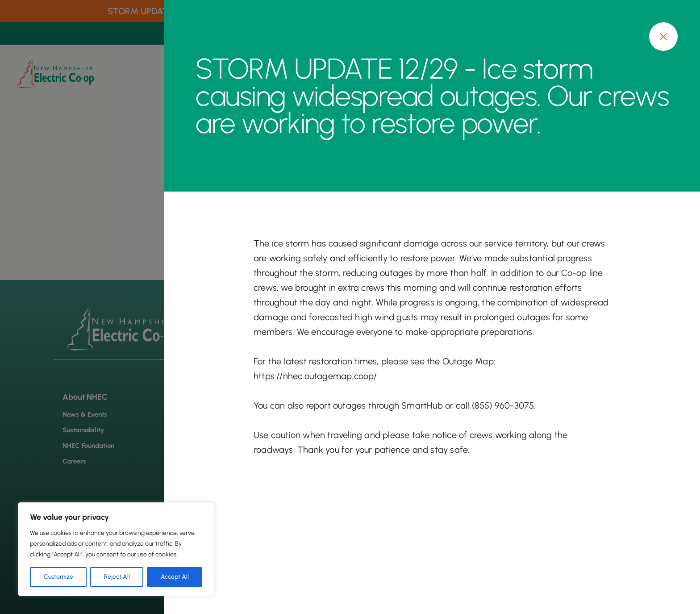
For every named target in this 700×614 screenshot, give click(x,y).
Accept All (175, 577)
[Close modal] (663, 37)
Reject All (117, 577)
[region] (116, 549)
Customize (58, 577)
